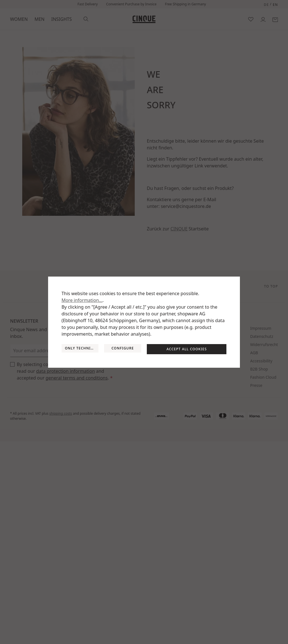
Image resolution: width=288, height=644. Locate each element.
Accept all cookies (187, 349)
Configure (122, 348)
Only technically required (82, 348)
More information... (82, 300)
